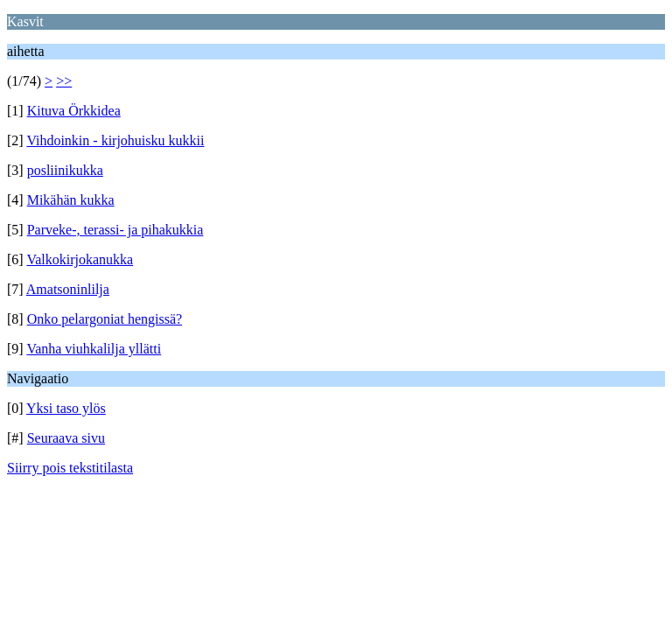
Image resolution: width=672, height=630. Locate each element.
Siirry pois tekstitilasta (70, 468)
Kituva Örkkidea (74, 111)
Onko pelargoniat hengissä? (105, 319)
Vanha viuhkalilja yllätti (94, 349)
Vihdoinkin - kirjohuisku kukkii (115, 140)
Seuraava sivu (66, 438)
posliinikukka (65, 170)
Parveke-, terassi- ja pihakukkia (115, 230)
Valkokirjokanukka (80, 259)
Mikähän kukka (71, 200)
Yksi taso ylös (66, 408)
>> (64, 81)
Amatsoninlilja (68, 289)
